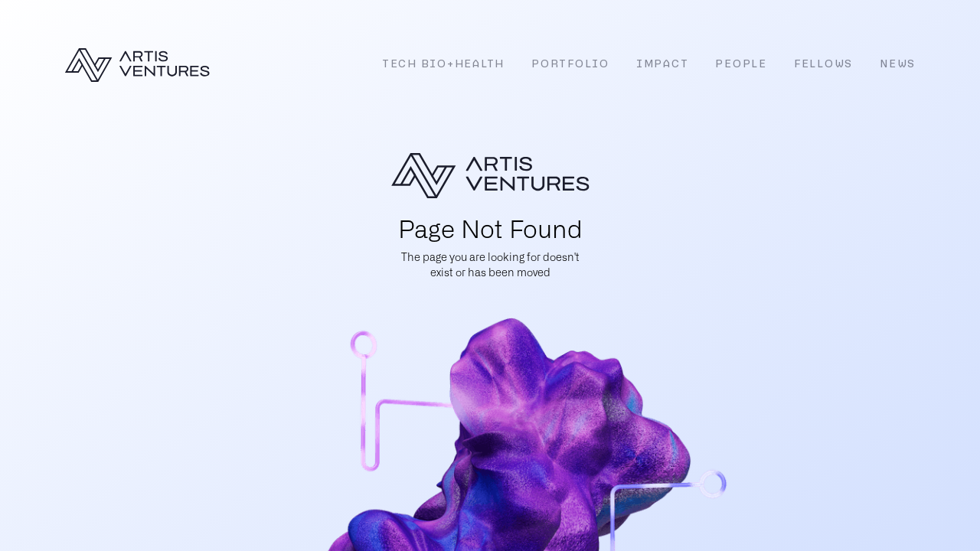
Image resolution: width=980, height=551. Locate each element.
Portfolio (570, 65)
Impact (663, 65)
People (741, 65)
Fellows (823, 65)
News (898, 65)
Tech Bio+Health (443, 65)
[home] (137, 65)
